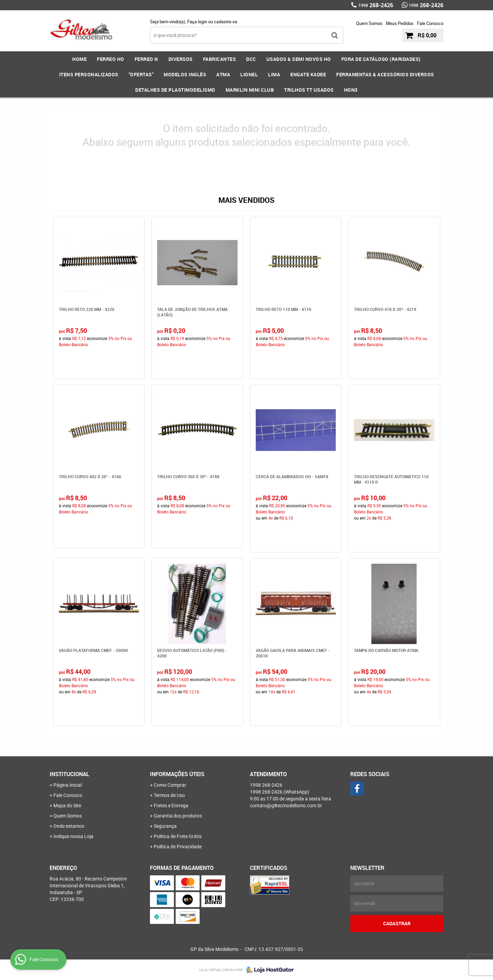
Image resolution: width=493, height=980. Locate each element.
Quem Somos (369, 23)
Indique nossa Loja (73, 836)
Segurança (165, 826)
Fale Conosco (430, 23)
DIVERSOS (181, 59)
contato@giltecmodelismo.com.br (286, 805)
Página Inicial (68, 785)
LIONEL (249, 74)
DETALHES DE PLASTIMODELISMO (175, 90)
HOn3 (351, 90)
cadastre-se (226, 22)
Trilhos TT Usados (309, 90)
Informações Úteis (177, 774)
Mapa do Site (67, 805)
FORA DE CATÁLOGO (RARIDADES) (381, 59)
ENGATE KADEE (308, 74)
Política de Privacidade (178, 846)
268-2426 (376, 5)
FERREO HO (111, 59)
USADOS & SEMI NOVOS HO (299, 59)
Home (79, 59)
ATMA (223, 74)
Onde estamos (69, 826)
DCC (251, 59)
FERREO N (146, 59)
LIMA (274, 74)
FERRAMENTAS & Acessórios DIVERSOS (385, 74)
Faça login (197, 22)
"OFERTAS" (141, 74)
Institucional (69, 774)
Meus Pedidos (400, 23)
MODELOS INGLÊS (185, 74)
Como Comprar (170, 785)
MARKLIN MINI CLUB (250, 90)
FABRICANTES (220, 59)
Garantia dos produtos (178, 816)
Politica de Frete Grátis (178, 836)
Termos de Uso (169, 795)
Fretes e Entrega (171, 805)
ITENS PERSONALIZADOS (89, 74)
